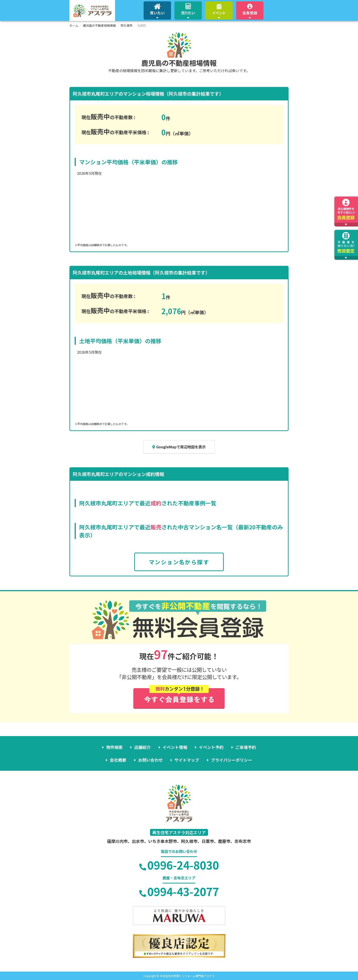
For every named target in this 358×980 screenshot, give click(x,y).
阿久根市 (126, 25)
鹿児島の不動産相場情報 (99, 25)
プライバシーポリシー (231, 760)
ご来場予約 (245, 747)
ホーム (74, 25)
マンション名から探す (179, 562)
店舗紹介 (143, 747)
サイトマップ (187, 760)
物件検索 (115, 747)
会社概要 (118, 760)
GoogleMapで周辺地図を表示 (179, 447)
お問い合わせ (150, 760)
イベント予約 (211, 747)
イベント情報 (175, 747)
